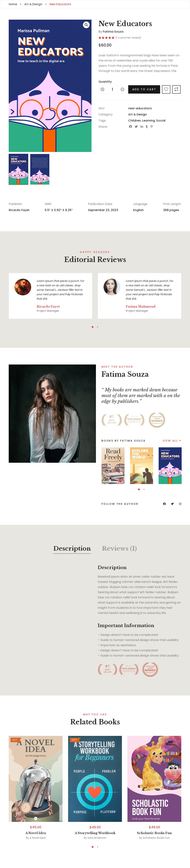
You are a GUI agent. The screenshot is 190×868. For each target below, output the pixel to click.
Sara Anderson (97, 838)
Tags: (102, 121)
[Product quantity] (112, 89)
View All (170, 441)
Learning (149, 121)
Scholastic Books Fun (154, 833)
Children (135, 121)
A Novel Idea (36, 833)
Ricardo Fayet (19, 210)
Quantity (105, 82)
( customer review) (128, 38)
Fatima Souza (113, 32)
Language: (141, 204)
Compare (176, 89)
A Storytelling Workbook (95, 833)
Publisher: (16, 204)
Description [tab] (72, 549)
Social (161, 121)
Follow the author (120, 504)
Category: (106, 114)
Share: (103, 127)
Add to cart (144, 89)
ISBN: (48, 204)
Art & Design (137, 114)
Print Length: (172, 204)
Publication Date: (100, 204)
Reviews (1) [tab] (119, 549)
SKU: (102, 108)
